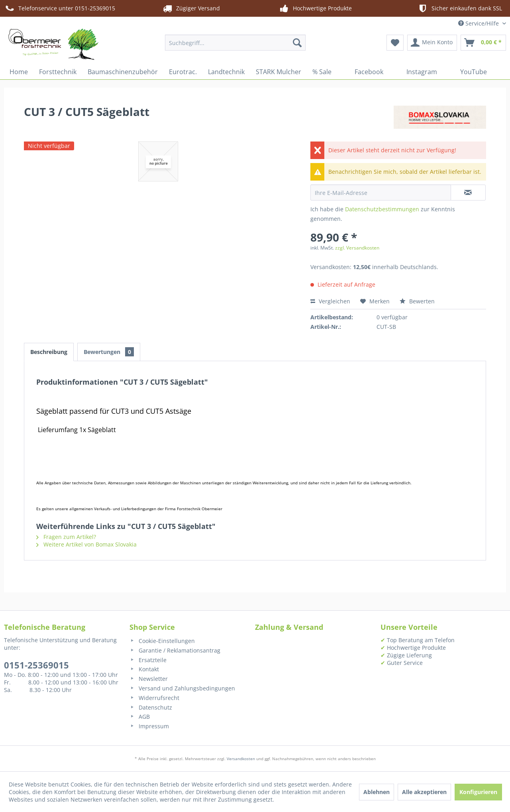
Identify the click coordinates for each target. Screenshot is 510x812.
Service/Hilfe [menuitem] (479, 23)
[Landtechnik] (226, 72)
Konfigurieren (478, 792)
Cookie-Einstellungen (162, 641)
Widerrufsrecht (154, 698)
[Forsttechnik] (58, 72)
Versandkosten (241, 759)
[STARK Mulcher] (279, 72)
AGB (140, 717)
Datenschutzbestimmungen (382, 209)
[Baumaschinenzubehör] (123, 72)
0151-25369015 (36, 665)
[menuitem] (235, 43)
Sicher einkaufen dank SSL (460, 8)
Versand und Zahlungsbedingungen (182, 688)
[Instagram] (416, 72)
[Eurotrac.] (183, 72)
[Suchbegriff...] (235, 43)
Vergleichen (330, 301)
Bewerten (417, 301)
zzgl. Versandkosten (357, 248)
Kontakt (144, 669)
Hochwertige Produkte (315, 8)
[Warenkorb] (483, 43)
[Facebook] (363, 72)
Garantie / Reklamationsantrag (175, 650)
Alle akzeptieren (424, 792)
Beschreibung (49, 352)
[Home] (19, 72)
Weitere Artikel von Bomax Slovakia (86, 544)
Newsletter (149, 679)
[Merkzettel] (395, 43)
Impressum (149, 726)
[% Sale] (322, 72)
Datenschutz (151, 707)
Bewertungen (109, 352)
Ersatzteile (148, 660)
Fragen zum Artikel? (66, 537)
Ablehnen (377, 792)
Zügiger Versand (191, 8)
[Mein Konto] (432, 43)
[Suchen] (297, 43)
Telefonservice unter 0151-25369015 (60, 8)
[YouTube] (468, 72)
